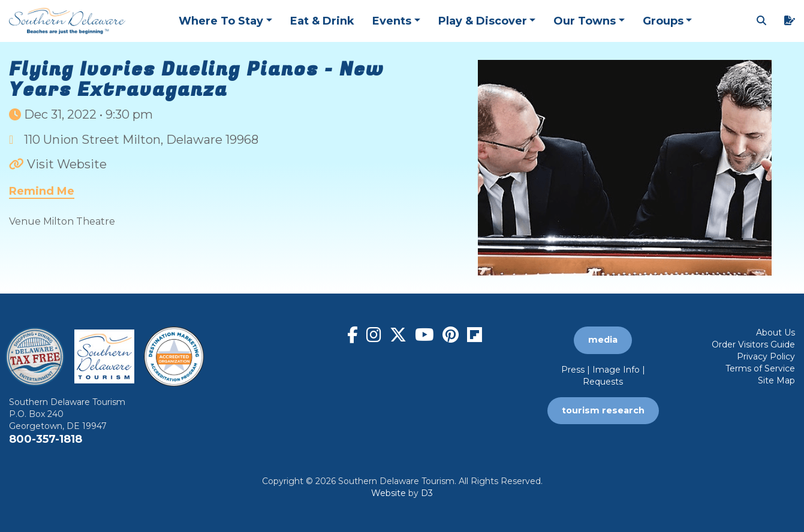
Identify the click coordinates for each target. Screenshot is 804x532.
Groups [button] (663, 21)
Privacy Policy (766, 356)
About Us (776, 332)
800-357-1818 (46, 439)
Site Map (776, 380)
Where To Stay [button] (221, 21)
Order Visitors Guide (753, 344)
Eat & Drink (322, 21)
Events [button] (392, 21)
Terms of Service (760, 368)
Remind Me (42, 191)
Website (389, 493)
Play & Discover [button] (483, 21)
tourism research (603, 410)
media (603, 340)
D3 (427, 493)
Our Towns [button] (585, 21)
